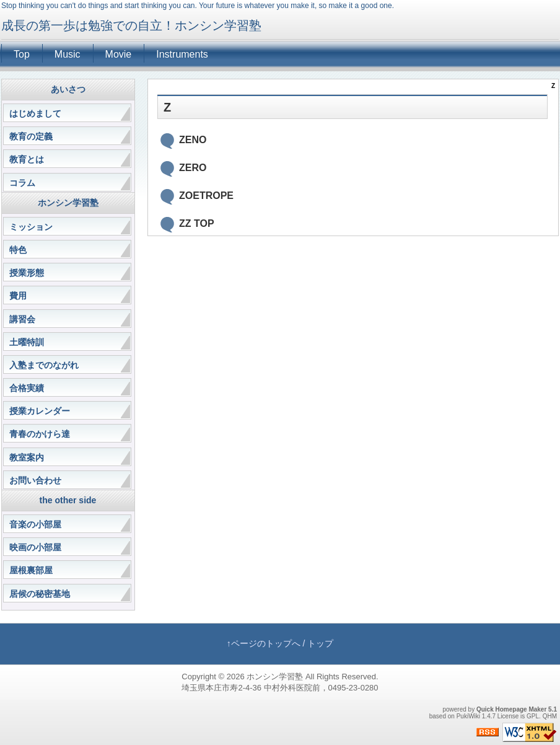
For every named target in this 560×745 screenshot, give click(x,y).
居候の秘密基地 (40, 594)
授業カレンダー (40, 411)
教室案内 (27, 457)
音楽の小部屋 (35, 524)
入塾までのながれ (44, 365)
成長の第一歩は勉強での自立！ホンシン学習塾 (131, 25)
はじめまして (35, 113)
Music (68, 54)
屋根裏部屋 (31, 570)
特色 (18, 250)
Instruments (182, 54)
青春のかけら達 (40, 434)
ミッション (31, 227)
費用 (18, 296)
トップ (320, 643)
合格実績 (27, 388)
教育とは (27, 159)
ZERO (193, 168)
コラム (22, 183)
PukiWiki (468, 716)
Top (22, 54)
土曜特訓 (27, 342)
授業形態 (27, 273)
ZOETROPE (206, 196)
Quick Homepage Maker (511, 709)
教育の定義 (31, 136)
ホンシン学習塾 (275, 677)
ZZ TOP (197, 223)
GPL (533, 716)
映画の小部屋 (35, 547)
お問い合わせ (35, 480)
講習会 (22, 319)
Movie (119, 54)
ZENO (193, 140)
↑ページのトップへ (264, 643)
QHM (550, 716)
